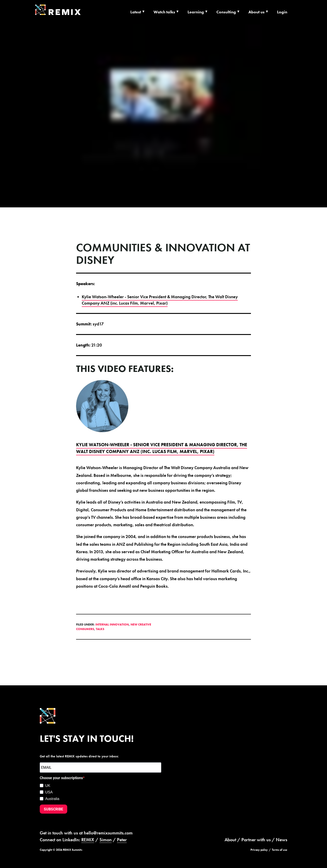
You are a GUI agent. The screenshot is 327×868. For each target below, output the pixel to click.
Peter (122, 840)
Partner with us (256, 840)
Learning (196, 12)
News (282, 840)
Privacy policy (259, 850)
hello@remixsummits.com (108, 833)
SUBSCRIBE (53, 809)
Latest (136, 12)
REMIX (88, 840)
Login (282, 12)
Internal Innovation (112, 624)
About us (256, 12)
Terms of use (280, 850)
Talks (100, 629)
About (230, 840)
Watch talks (164, 12)
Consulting (226, 12)
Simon (106, 840)
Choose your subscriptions (61, 778)
